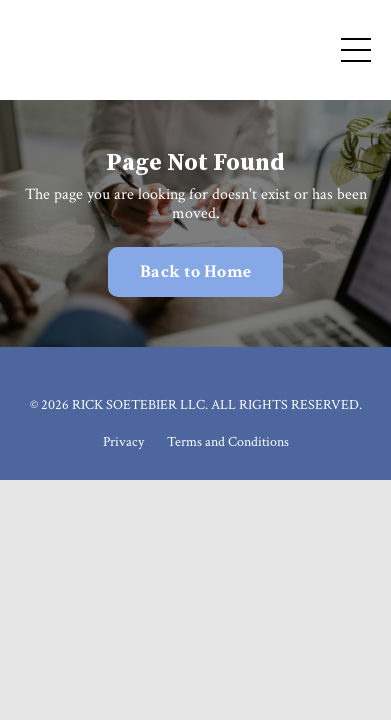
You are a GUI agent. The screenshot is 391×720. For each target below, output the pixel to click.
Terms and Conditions (228, 442)
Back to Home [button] (195, 271)
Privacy (123, 442)
